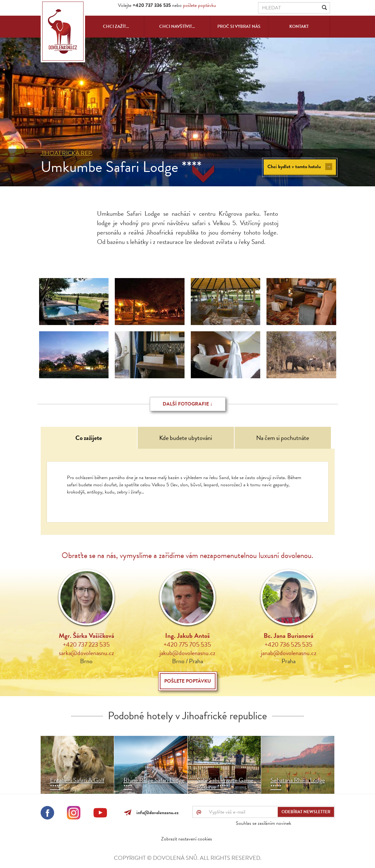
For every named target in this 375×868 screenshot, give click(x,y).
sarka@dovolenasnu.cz (86, 653)
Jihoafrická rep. (67, 153)
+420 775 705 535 (187, 644)
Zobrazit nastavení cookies (187, 839)
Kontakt (299, 26)
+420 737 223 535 (86, 644)
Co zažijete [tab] (89, 438)
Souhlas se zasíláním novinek (264, 823)
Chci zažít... (116, 26)
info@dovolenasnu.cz (156, 813)
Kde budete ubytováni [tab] (186, 438)
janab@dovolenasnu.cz (289, 653)
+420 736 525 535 (289, 644)
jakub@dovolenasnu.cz (187, 653)
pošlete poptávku (200, 5)
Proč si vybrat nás (239, 26)
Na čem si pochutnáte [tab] (283, 438)
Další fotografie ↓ (188, 404)
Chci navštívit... (177, 26)
